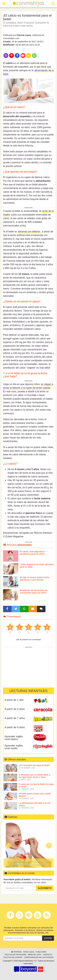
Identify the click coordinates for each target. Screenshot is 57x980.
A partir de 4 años (15, 709)
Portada (16, 952)
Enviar (48, 938)
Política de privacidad (15, 955)
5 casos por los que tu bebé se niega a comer (36, 785)
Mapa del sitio (35, 955)
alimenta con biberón (29, 232)
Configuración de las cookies (39, 957)
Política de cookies (13, 957)
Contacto (47, 955)
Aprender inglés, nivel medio (14, 747)
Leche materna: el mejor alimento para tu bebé (37, 566)
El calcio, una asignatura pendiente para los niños (32, 553)
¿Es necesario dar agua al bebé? (34, 765)
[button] (8, 845)
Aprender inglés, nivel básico (14, 738)
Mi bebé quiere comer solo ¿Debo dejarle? (35, 795)
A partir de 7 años (15, 718)
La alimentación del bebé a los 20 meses (35, 804)
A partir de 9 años (15, 727)
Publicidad (41, 952)
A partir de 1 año (14, 700)
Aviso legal (29, 952)
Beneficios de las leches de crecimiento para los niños (34, 591)
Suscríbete (45, 888)
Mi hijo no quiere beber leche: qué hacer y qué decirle (35, 579)
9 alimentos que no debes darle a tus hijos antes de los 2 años (34, 776)
